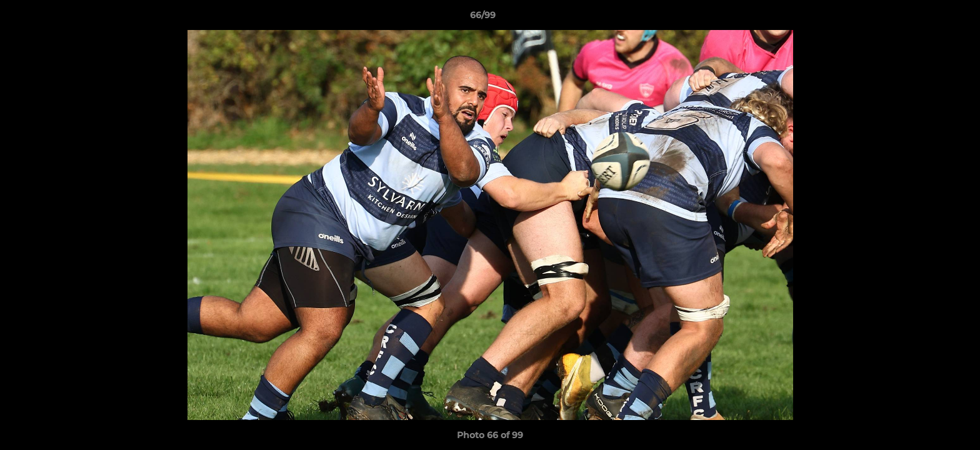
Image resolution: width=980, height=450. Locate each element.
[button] (927, 18)
